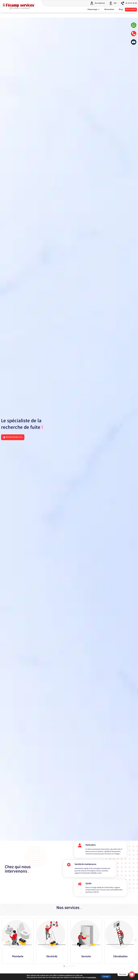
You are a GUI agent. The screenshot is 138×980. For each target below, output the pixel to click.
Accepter (106, 977)
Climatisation (120, 959)
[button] (2, 942)
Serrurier (86, 959)
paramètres (91, 978)
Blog (121, 10)
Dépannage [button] (94, 10)
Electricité (52, 959)
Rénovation (109, 10)
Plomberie (18, 959)
